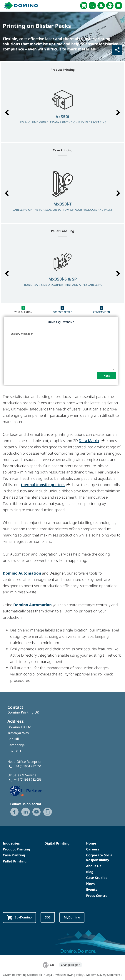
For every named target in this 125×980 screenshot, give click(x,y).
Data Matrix (89, 441)
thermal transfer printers (43, 485)
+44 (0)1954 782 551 (28, 766)
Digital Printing (57, 843)
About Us (94, 866)
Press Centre (97, 896)
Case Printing (14, 855)
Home (91, 843)
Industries (11, 843)
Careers (93, 849)
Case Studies (97, 878)
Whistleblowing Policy (69, 975)
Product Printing (16, 849)
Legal (49, 975)
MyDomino (72, 917)
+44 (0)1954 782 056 (28, 779)
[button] (7, 112)
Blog (90, 872)
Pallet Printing (15, 861)
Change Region (71, 965)
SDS (48, 917)
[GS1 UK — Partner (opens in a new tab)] (26, 790)
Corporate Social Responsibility (100, 857)
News (91, 884)
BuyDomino (19, 918)
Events (92, 889)
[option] (62, 110)
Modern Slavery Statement (103, 975)
